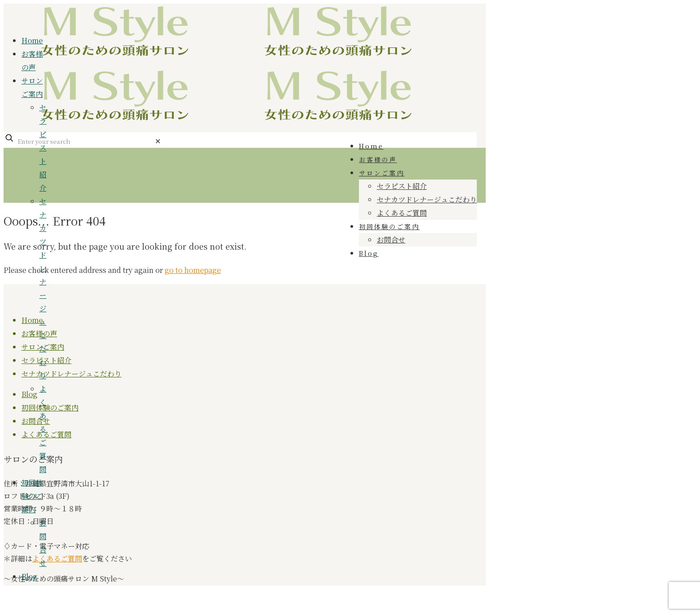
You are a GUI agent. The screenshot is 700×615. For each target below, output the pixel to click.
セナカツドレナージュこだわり (71, 374)
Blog (29, 576)
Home (32, 40)
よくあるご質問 (46, 434)
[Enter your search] (85, 141)
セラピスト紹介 (46, 360)
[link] (158, 141)
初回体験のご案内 (50, 408)
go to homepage (193, 270)
